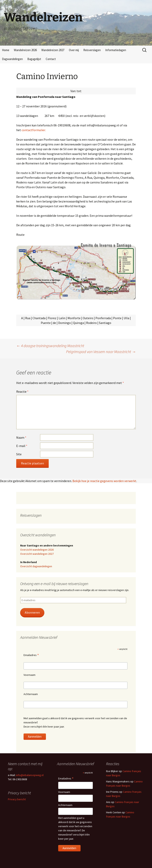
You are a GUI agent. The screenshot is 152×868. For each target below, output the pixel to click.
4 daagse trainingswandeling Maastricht (50, 346)
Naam (21, 437)
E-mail (22, 446)
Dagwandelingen (12, 59)
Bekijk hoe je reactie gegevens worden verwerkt (104, 481)
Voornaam (29, 675)
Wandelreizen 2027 (53, 50)
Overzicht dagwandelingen (36, 566)
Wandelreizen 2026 (25, 50)
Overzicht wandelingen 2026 (37, 550)
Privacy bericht (17, 799)
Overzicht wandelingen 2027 (37, 554)
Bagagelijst (34, 59)
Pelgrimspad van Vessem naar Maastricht (101, 352)
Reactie (22, 392)
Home (6, 50)
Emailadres (31, 655)
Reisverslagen (92, 50)
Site (19, 454)
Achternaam (31, 694)
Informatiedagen (116, 50)
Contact (51, 59)
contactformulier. (34, 130)
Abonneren (32, 613)
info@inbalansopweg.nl (30, 775)
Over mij (74, 50)
